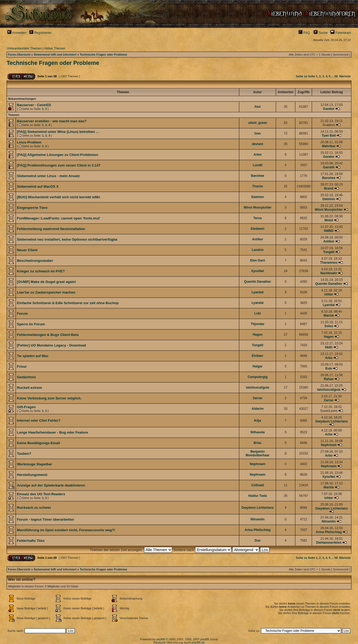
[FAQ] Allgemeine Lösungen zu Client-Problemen (58, 155)
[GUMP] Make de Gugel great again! (47, 282)
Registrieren (40, 33)
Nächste (345, 76)
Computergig (258, 377)
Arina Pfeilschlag (258, 530)
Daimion (258, 197)
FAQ (304, 33)
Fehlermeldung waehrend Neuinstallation (51, 229)
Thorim (258, 186)
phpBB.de (198, 642)
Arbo (329, 358)
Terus (258, 218)
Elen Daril (258, 260)
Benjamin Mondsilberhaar (258, 453)
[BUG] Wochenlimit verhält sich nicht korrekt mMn (59, 197)
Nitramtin (258, 519)
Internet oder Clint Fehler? (39, 420)
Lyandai (257, 292)
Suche (320, 33)
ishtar (329, 294)
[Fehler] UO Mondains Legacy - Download (51, 345)
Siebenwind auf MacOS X (38, 186)
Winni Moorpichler (257, 208)
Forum (22, 314)
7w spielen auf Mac (33, 356)
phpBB (161, 639)
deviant (258, 144)
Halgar (258, 366)
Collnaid (258, 485)
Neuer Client (27, 250)
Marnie (329, 316)
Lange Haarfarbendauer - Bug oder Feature (52, 432)
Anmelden (17, 33)
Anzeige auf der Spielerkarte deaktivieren (51, 485)
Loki (258, 313)
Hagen (258, 335)
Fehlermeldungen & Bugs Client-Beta (48, 335)
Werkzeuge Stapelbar (35, 464)
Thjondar (258, 324)
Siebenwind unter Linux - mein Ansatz (48, 176)
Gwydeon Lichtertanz (332, 421)
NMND (329, 231)
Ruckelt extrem (29, 388)
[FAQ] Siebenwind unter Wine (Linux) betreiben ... (58, 132)
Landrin (258, 250)
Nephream (329, 445)
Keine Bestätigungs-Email (38, 443)
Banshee (258, 176)
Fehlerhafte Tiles (31, 541)
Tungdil (329, 252)
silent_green (258, 123)
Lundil (258, 165)
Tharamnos (329, 263)
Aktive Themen (55, 48)
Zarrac (258, 398)
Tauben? (24, 454)
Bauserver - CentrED (34, 105)
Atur (258, 107)
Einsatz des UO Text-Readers (41, 494)
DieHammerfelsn (329, 543)
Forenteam (341, 33)
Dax (258, 541)
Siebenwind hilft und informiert (55, 55)
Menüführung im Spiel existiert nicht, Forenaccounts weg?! (66, 530)
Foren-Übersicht (19, 55)
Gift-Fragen (26, 407)
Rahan (329, 379)
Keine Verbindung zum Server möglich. (49, 398)
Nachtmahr (329, 273)
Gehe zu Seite (305, 76)
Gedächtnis (26, 377)
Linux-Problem (29, 142)
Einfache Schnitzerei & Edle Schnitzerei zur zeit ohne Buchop (68, 303)
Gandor (329, 109)
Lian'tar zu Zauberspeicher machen (46, 292)
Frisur (22, 366)
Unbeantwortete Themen (24, 48)
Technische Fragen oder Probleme (103, 55)
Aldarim (258, 409)
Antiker (258, 239)
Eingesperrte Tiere (32, 208)
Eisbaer (258, 356)
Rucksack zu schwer (34, 508)
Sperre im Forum (31, 324)
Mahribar (329, 146)
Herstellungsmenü (32, 475)
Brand (329, 188)
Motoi (329, 220)
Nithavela (258, 432)
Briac (258, 443)
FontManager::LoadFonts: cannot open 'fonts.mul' (59, 218)
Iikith (329, 347)
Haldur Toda (258, 496)
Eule (329, 368)
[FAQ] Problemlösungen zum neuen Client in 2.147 (59, 165)
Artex (258, 155)
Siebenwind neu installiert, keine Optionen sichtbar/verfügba (67, 239)
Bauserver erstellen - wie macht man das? (52, 121)
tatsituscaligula (258, 388)
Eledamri (258, 229)
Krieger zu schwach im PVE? (41, 271)
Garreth (329, 167)
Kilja (258, 421)
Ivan (258, 133)
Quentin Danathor (258, 282)
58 (336, 76)
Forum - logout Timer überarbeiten (45, 519)
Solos (329, 326)
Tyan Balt (329, 136)
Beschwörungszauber (35, 261)
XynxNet (258, 271)
